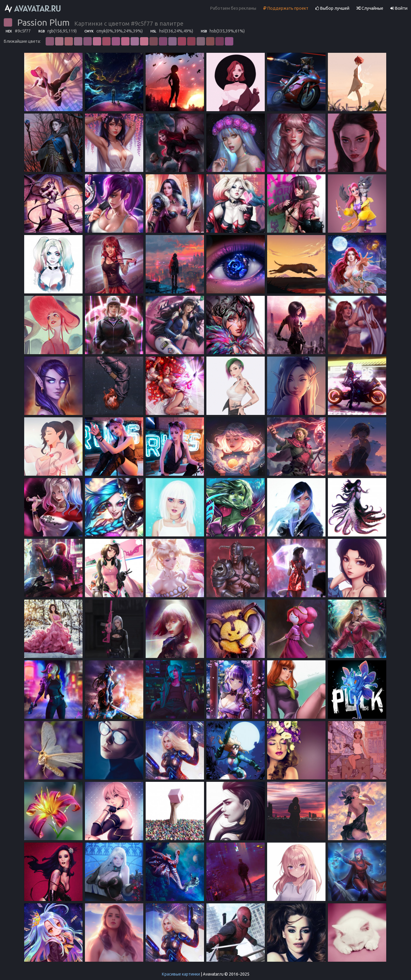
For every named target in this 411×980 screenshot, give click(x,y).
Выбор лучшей (332, 8)
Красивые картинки (181, 974)
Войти (399, 8)
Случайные (370, 8)
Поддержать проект (286, 8)
